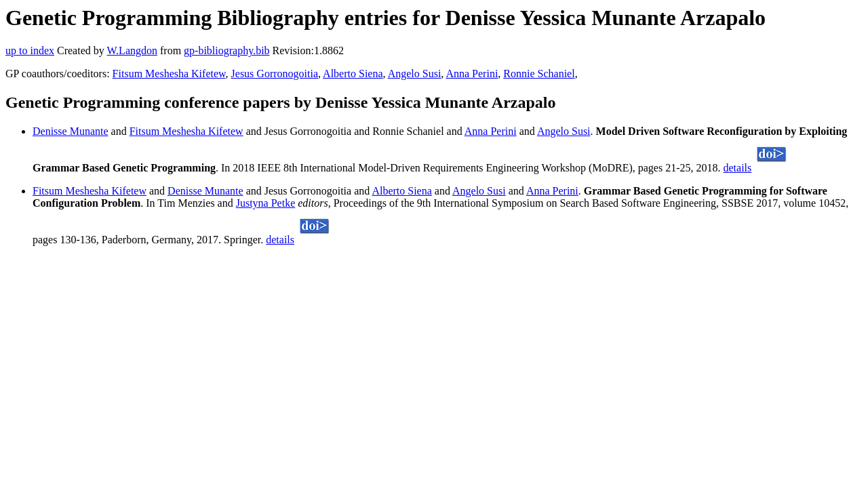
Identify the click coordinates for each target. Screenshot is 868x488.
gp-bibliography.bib (227, 50)
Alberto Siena (353, 74)
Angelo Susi (415, 74)
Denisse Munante (71, 131)
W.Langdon (132, 50)
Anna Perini (472, 74)
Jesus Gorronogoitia (275, 74)
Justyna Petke (266, 203)
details (738, 168)
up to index (30, 50)
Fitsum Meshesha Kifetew (169, 74)
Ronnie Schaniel (539, 74)
